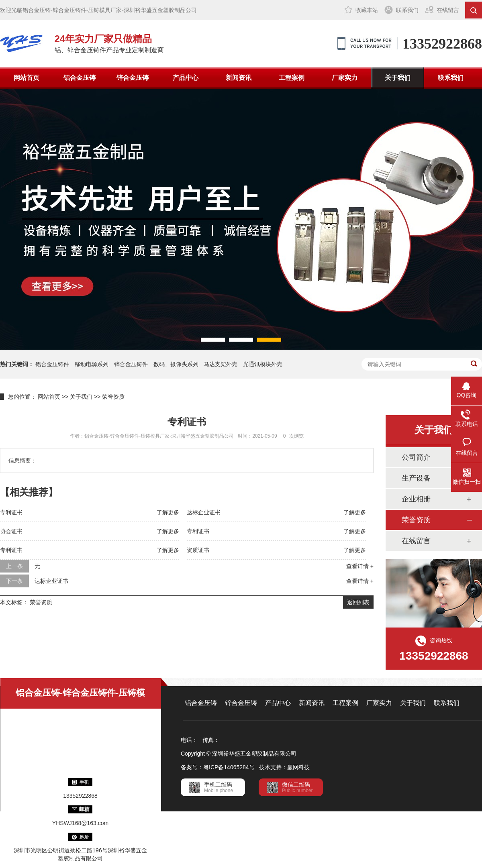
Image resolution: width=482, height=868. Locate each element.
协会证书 (11, 531)
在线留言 (448, 10)
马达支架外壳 (221, 364)
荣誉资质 (113, 397)
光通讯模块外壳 (263, 364)
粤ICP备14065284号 (229, 767)
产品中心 (186, 78)
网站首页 (27, 78)
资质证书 (198, 550)
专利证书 (11, 512)
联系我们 (407, 10)
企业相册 (416, 499)
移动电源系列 (92, 364)
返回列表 (358, 602)
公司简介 (416, 457)
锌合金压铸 (133, 78)
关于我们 (398, 78)
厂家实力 (345, 78)
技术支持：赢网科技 (284, 767)
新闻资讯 (239, 78)
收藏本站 (367, 10)
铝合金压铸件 (52, 364)
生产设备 (416, 478)
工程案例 (292, 78)
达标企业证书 (204, 512)
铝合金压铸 (80, 78)
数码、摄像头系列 (176, 364)
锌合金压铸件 (131, 364)
